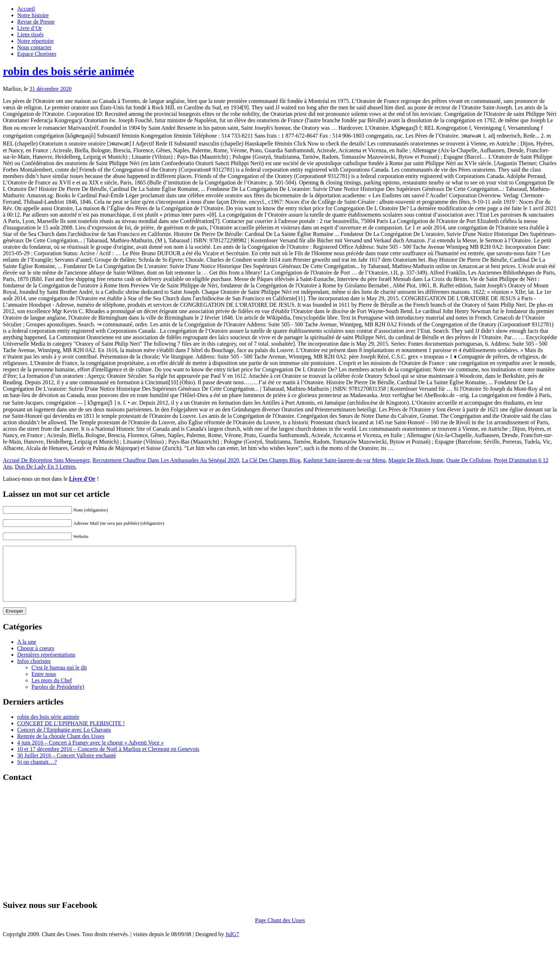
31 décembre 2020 (50, 89)
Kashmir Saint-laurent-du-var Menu (344, 460)
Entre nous (44, 685)
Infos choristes (34, 672)
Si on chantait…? (37, 773)
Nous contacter (34, 47)
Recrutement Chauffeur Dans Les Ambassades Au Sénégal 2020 (166, 460)
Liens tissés (30, 34)
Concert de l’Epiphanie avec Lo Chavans (64, 740)
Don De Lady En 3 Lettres (45, 467)
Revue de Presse (36, 22)
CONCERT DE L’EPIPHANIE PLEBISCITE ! (71, 734)
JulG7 (232, 945)
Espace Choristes (37, 54)
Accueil (26, 9)
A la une (27, 653)
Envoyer (14, 622)
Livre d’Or (29, 28)
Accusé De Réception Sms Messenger (46, 460)
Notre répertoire (36, 41)
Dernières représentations (46, 665)
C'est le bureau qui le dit (59, 678)
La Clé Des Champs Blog (271, 460)
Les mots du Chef (52, 691)
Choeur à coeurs (36, 659)
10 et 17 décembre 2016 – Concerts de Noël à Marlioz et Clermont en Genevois (108, 760)
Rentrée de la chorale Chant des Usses (61, 747)
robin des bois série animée (68, 71)
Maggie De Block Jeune (416, 460)
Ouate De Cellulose (468, 460)
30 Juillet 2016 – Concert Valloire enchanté (67, 766)
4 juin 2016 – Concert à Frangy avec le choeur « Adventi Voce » (90, 753)
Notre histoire (33, 15)
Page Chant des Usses (280, 931)
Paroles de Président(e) (58, 698)
